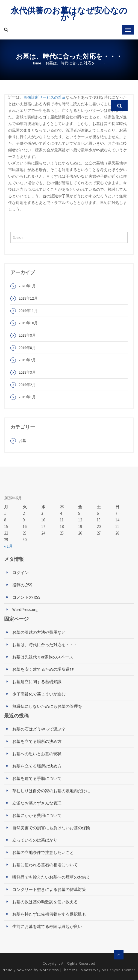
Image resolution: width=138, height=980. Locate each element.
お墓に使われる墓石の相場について (45, 865)
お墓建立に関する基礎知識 (37, 682)
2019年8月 (27, 348)
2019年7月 (27, 360)
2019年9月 (27, 335)
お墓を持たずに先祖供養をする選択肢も (49, 914)
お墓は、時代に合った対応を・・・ (45, 645)
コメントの (26, 597)
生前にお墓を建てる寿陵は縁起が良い (47, 926)
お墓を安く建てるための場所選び (43, 669)
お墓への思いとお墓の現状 (37, 754)
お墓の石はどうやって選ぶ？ (39, 729)
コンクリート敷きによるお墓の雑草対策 (49, 889)
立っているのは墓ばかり (35, 840)
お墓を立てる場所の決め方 (37, 741)
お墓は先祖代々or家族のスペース (43, 657)
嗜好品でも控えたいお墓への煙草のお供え (51, 877)
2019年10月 (28, 323)
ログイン (20, 573)
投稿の (22, 585)
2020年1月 (27, 286)
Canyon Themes (121, 970)
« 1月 (8, 546)
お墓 (22, 441)
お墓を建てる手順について (37, 778)
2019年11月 (28, 311)
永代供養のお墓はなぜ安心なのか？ (69, 14)
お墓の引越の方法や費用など (39, 632)
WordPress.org (25, 610)
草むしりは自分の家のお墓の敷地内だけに (51, 791)
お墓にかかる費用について (37, 815)
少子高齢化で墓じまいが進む (39, 694)
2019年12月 (28, 298)
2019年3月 (27, 372)
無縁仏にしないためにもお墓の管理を (47, 706)
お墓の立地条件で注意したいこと (43, 852)
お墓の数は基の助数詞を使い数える (45, 902)
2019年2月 (27, 385)
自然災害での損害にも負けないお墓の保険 (51, 828)
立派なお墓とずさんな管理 (37, 803)
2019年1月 (27, 397)
